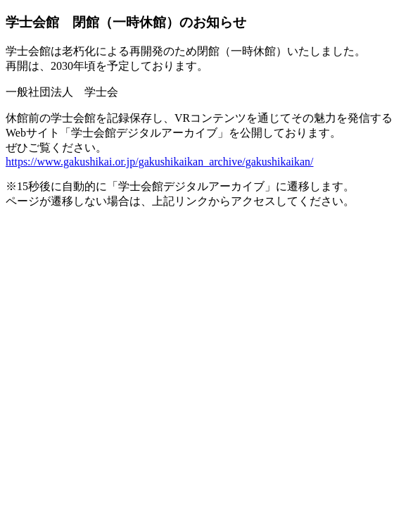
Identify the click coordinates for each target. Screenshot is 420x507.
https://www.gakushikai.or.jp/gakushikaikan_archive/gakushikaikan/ (160, 162)
